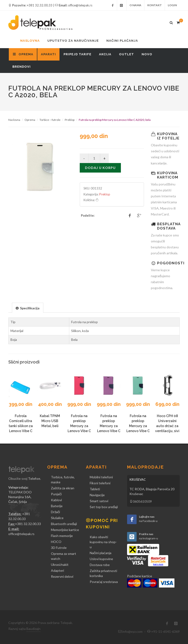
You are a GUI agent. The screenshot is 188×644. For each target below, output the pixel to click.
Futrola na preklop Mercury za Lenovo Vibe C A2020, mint (138, 426)
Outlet (126, 54)
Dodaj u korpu (100, 168)
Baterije (57, 506)
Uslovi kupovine (101, 559)
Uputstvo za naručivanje (73, 41)
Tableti (95, 489)
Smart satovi (99, 501)
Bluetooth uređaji (64, 524)
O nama (135, 5)
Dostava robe (100, 565)
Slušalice (57, 518)
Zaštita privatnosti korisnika (103, 573)
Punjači (56, 494)
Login (172, 5)
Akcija (105, 54)
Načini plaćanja (122, 41)
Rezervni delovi (62, 576)
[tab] (28, 308)
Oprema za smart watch (64, 556)
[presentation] (28, 308)
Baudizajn (33, 629)
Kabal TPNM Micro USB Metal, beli (50, 421)
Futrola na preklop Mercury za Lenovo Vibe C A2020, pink (79, 426)
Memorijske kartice (65, 530)
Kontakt (155, 5)
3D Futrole (59, 548)
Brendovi (22, 67)
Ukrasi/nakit (60, 565)
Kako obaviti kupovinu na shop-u (103, 542)
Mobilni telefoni (101, 477)
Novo (147, 54)
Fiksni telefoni (100, 483)
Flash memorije (62, 536)
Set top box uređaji (104, 507)
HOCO (56, 542)
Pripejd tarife (77, 54)
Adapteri (57, 570)
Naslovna (30, 41)
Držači (55, 512)
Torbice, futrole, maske (63, 480)
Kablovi (56, 500)
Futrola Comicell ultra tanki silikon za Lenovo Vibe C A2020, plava (21, 426)
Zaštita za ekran (63, 488)
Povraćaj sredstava (104, 582)
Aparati (48, 54)
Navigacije (97, 495)
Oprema (30, 120)
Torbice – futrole (50, 120)
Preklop (70, 120)
